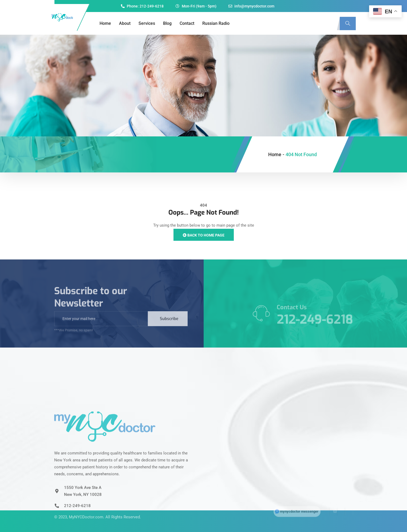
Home (105, 23)
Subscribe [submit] (169, 325)
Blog (167, 23)
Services (147, 23)
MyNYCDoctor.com (86, 511)
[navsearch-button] (348, 23)
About (125, 23)
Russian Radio (216, 23)
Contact (187, 23)
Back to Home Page (204, 235)
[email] (101, 325)
